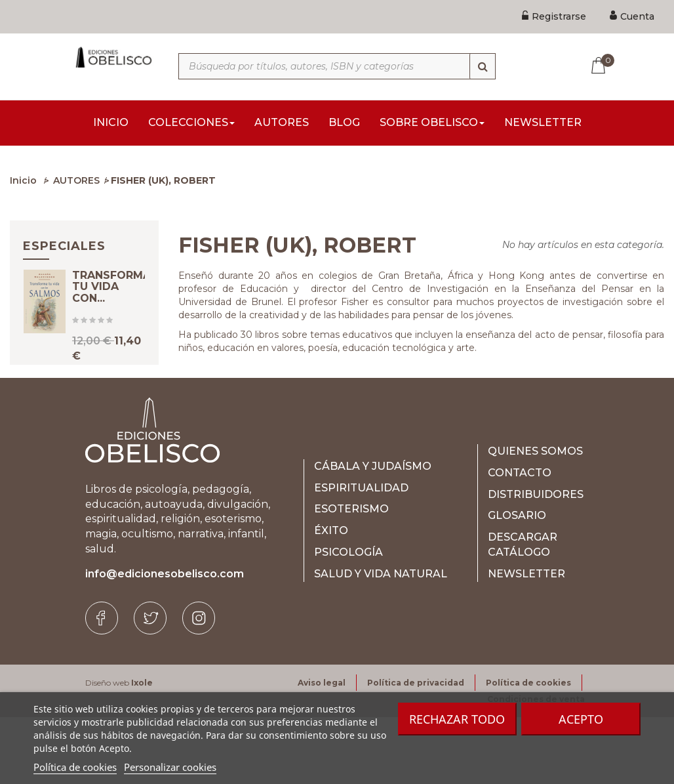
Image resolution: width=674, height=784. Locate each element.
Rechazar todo (457, 719)
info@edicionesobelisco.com (165, 641)
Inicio (23, 184)
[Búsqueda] (483, 66)
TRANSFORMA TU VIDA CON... (111, 302)
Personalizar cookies (170, 767)
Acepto (581, 719)
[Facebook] (102, 686)
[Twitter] (150, 686)
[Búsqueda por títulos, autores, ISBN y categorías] (337, 66)
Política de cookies (75, 767)
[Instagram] (199, 686)
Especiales (64, 250)
